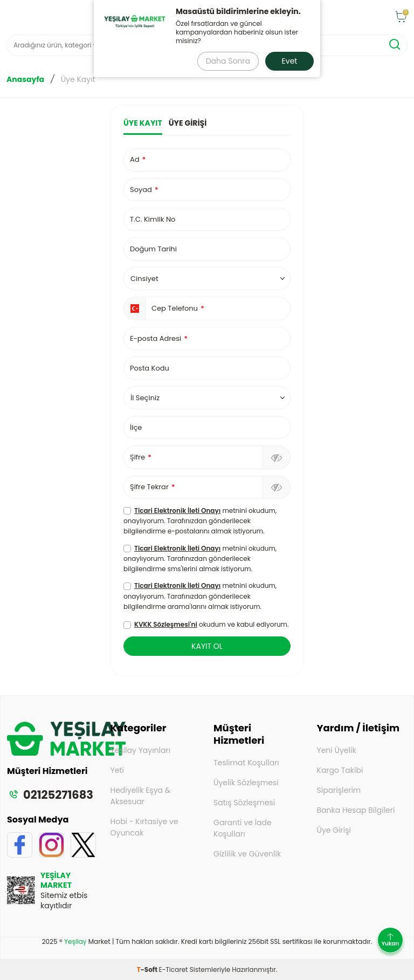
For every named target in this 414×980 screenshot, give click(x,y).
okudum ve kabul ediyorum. (206, 624)
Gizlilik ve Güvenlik (247, 854)
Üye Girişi (188, 123)
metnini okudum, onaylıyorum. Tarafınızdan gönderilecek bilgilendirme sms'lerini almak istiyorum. (200, 558)
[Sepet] (401, 18)
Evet (290, 61)
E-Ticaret (174, 969)
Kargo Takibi (340, 770)
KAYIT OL (207, 646)
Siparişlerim (339, 790)
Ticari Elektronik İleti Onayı (177, 510)
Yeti (117, 770)
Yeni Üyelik (337, 750)
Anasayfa (25, 80)
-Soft (148, 969)
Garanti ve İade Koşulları (243, 828)
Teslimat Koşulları (246, 763)
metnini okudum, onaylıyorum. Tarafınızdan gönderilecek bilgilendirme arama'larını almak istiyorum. (200, 596)
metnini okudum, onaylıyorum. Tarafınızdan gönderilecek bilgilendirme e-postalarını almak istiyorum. (200, 521)
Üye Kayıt (143, 123)
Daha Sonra (228, 61)
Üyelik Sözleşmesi (246, 783)
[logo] (66, 753)
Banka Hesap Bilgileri (356, 810)
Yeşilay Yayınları (141, 750)
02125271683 (50, 795)
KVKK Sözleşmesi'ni (166, 624)
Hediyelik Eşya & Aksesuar (141, 796)
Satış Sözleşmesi (244, 803)
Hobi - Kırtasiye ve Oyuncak (144, 827)
